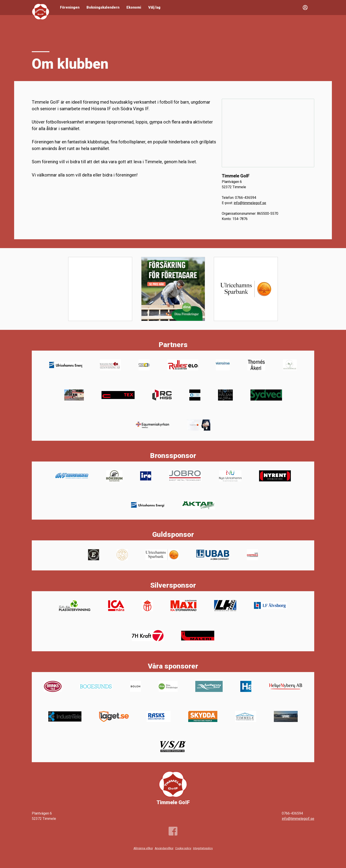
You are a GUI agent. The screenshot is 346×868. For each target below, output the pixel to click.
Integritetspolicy (203, 848)
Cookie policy (183, 848)
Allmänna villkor (143, 848)
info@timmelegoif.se (250, 203)
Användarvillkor (164, 848)
